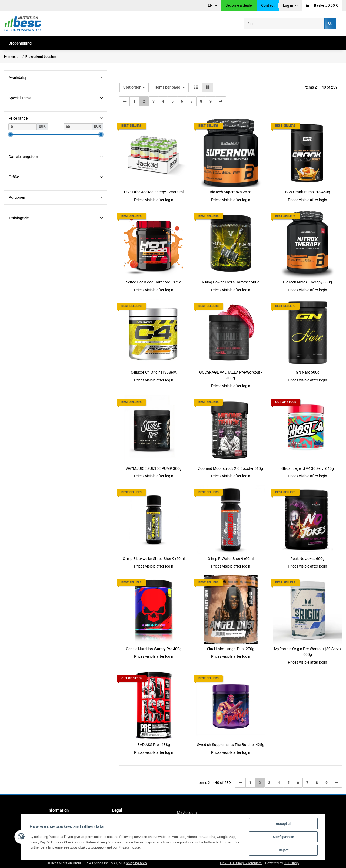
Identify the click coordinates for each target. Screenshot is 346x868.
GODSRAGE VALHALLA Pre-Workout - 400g (231, 375)
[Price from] (23, 127)
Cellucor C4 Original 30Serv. (154, 372)
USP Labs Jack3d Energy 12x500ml (154, 192)
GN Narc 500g (308, 372)
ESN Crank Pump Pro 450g (308, 192)
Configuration (284, 837)
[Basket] (322, 6)
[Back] (125, 101)
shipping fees (136, 863)
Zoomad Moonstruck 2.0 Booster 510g (231, 468)
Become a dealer (239, 5)
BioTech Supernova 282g (231, 192)
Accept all (283, 824)
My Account (187, 813)
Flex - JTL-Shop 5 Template (241, 863)
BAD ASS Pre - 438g (154, 745)
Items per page (167, 87)
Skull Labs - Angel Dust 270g (231, 649)
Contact (268, 5)
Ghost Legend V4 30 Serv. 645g (308, 468)
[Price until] (78, 127)
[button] (290, 6)
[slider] (11, 134)
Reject (284, 850)
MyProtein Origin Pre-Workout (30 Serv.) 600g (307, 652)
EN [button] (210, 5)
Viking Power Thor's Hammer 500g (231, 282)
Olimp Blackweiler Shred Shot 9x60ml (154, 559)
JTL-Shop (291, 863)
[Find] (284, 24)
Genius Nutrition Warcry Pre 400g (154, 649)
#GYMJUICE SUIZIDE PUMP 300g (154, 468)
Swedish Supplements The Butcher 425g (231, 745)
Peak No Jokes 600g (307, 559)
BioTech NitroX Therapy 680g (307, 282)
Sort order (132, 87)
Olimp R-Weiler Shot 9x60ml (231, 559)
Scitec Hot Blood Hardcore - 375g (154, 282)
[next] (221, 101)
